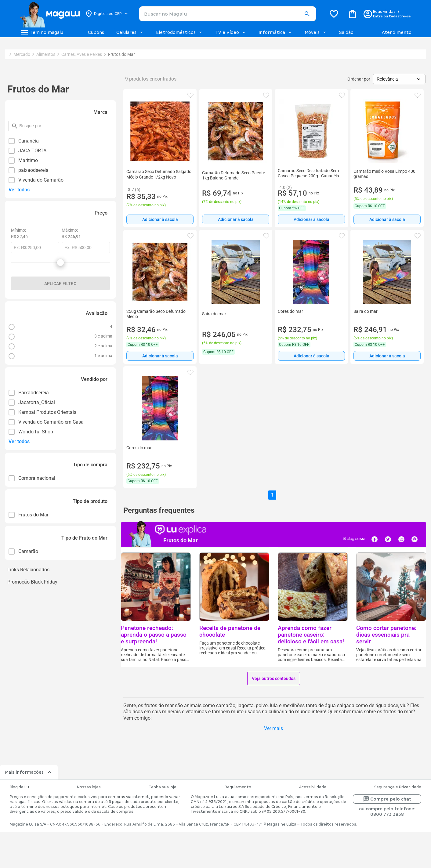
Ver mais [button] (273, 728)
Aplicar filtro (60, 284)
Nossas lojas (89, 787)
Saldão (346, 32)
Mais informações (29, 772)
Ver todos (19, 190)
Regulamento (238, 787)
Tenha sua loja (163, 787)
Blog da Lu (19, 787)
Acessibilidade (313, 787)
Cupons (96, 32)
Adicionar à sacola (160, 219)
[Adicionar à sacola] (160, 219)
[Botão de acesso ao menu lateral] (42, 32)
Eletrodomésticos (179, 32)
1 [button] (272, 495)
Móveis (316, 32)
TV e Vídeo (231, 32)
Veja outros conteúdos (274, 678)
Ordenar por (359, 79)
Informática (275, 32)
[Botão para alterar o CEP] (107, 14)
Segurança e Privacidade (398, 787)
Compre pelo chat (387, 799)
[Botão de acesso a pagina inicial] (50, 14)
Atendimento (397, 32)
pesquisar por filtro (19, 123)
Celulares (130, 32)
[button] (307, 14)
